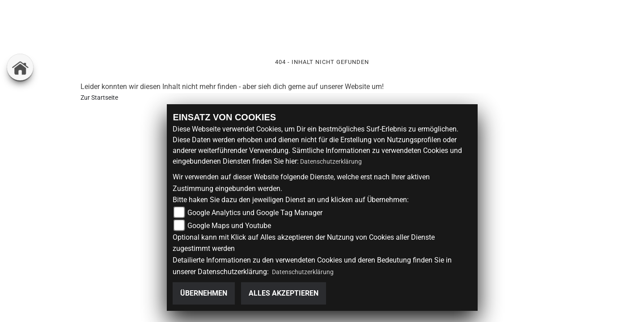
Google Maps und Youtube (229, 226)
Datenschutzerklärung (331, 161)
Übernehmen (204, 293)
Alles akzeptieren (284, 293)
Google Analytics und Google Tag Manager (255, 213)
